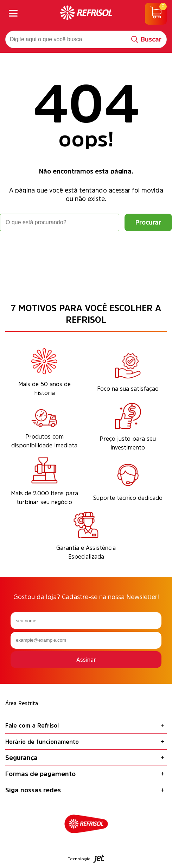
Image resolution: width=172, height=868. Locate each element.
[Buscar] (146, 39)
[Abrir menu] (13, 14)
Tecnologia (86, 859)
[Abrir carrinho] (156, 14)
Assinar (86, 660)
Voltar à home (86, 251)
